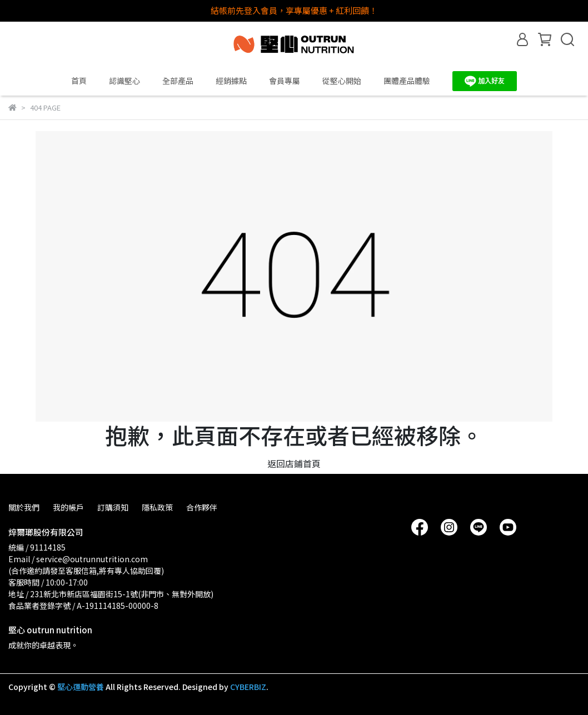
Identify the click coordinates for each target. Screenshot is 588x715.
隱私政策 (157, 507)
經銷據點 (231, 81)
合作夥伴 (202, 507)
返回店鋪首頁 (294, 463)
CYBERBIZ (248, 687)
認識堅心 (124, 81)
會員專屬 (285, 81)
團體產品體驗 (407, 81)
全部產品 (178, 81)
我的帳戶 (68, 507)
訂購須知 (113, 507)
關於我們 (24, 507)
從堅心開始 (342, 81)
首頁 (79, 81)
